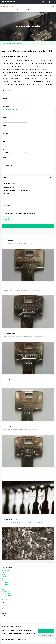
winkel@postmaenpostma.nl (8, 620)
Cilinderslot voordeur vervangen (9, 598)
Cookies (3, 643)
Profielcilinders (5, 572)
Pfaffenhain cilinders (6, 592)
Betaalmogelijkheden (7, 605)
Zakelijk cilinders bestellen (8, 600)
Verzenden (28, 226)
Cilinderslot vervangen (7, 594)
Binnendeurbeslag (6, 583)
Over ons (4, 609)
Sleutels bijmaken (6, 590)
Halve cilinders (5, 576)
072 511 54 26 (5, 622)
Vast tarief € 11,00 (9, 188)
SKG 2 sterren (5, 578)
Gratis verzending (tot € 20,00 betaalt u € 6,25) (17, 190)
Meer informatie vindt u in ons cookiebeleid (14, 640)
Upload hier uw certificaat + (11, 109)
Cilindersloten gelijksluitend (8, 596)
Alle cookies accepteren (46, 631)
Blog (3, 611)
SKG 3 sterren (5, 580)
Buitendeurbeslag (6, 585)
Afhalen (6, 193)
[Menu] (54, 2)
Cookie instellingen (46, 635)
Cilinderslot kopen (6, 570)
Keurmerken (5, 607)
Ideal (9, 206)
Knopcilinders (5, 574)
